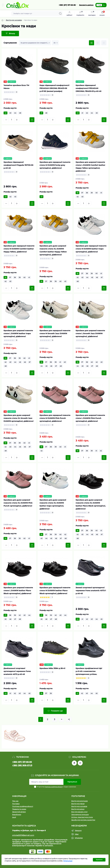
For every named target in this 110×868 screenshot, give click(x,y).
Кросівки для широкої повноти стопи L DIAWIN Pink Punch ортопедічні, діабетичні (90, 418)
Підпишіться (72, 782)
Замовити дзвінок (86, 5)
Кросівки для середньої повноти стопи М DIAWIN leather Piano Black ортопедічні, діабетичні (55, 591)
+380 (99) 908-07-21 (22, 765)
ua (99, 5)
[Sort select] (35, 43)
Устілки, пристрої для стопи (82, 817)
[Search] (60, 14)
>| (69, 719)
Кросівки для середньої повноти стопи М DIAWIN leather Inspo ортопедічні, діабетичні (91, 249)
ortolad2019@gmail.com (23, 835)
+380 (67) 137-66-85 (22, 762)
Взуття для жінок (78, 809)
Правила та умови (19, 809)
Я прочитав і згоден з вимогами (57, 787)
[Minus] (6, 120)
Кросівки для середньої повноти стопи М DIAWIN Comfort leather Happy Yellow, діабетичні (19, 249)
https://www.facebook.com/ (74, 763)
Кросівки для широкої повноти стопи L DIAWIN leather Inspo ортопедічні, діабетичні (18, 333)
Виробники (17, 815)
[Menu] (3, 5)
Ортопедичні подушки (80, 815)
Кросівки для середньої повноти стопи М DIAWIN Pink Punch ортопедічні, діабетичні (55, 418)
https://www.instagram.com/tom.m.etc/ (80, 763)
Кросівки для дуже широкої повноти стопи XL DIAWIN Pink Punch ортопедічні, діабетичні (18, 503)
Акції (14, 817)
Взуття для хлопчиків (79, 801)
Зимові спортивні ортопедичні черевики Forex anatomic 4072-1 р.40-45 (91, 591)
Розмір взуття (10, 108)
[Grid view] (92, 43)
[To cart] (32, 120)
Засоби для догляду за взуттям (83, 820)
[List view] (98, 43)
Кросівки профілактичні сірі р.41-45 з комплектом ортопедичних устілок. (89, 671)
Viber (77, 834)
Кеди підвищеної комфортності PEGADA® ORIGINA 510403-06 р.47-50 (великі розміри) (54, 88)
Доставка (16, 804)
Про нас (15, 801)
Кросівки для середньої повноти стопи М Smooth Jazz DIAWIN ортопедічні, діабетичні (55, 333)
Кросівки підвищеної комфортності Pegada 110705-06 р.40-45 (18, 165)
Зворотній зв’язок (19, 812)
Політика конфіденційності (54, 787)
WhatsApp (79, 838)
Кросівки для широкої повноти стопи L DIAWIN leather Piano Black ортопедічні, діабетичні (18, 591)
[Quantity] (11, 120)
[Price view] (104, 43)
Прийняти (99, 860)
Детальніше (68, 861)
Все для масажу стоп (79, 812)
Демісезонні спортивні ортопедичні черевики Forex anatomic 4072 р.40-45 (17, 671)
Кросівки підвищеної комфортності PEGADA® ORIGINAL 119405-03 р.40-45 (88, 88)
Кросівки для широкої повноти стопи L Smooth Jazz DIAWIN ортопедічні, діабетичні (90, 333)
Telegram (78, 831)
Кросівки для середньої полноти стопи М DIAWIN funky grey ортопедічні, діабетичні (55, 165)
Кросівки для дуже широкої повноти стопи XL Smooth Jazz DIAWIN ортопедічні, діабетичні (18, 418)
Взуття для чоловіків (14, 20)
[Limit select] (55, 43)
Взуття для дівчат (78, 804)
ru (104, 5)
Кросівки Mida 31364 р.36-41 (52, 668)
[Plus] (17, 120)
